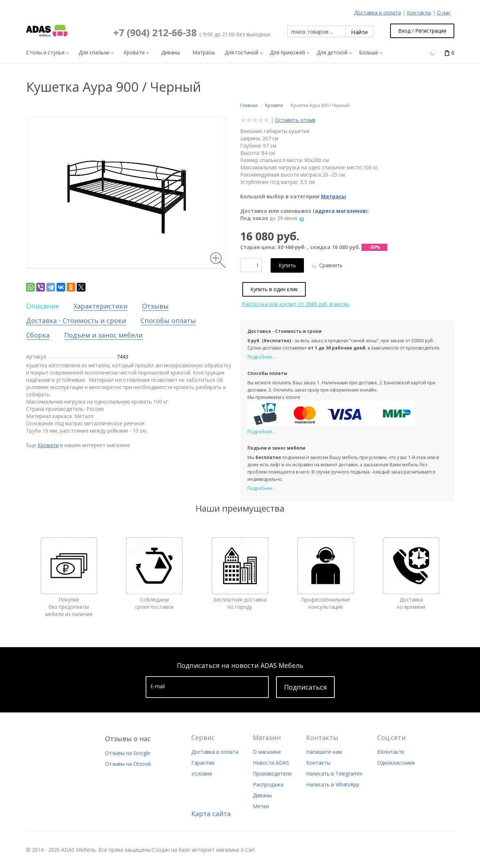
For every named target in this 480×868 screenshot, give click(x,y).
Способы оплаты (168, 321)
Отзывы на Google (128, 753)
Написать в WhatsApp (333, 784)
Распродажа (268, 784)
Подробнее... (262, 357)
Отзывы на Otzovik (128, 764)
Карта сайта (211, 814)
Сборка (38, 335)
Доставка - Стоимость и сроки (76, 321)
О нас (444, 13)
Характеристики (101, 306)
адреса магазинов (340, 211)
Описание (43, 306)
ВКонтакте (391, 752)
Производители (272, 774)
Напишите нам (324, 752)
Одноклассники (396, 763)
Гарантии (203, 763)
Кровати (48, 445)
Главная (249, 105)
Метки (261, 806)
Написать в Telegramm (334, 774)
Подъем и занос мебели (103, 335)
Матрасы (333, 196)
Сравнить (331, 265)
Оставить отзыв (295, 120)
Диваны (262, 795)
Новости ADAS (271, 763)
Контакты (419, 13)
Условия (202, 774)
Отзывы (155, 306)
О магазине (267, 752)
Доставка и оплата (377, 13)
